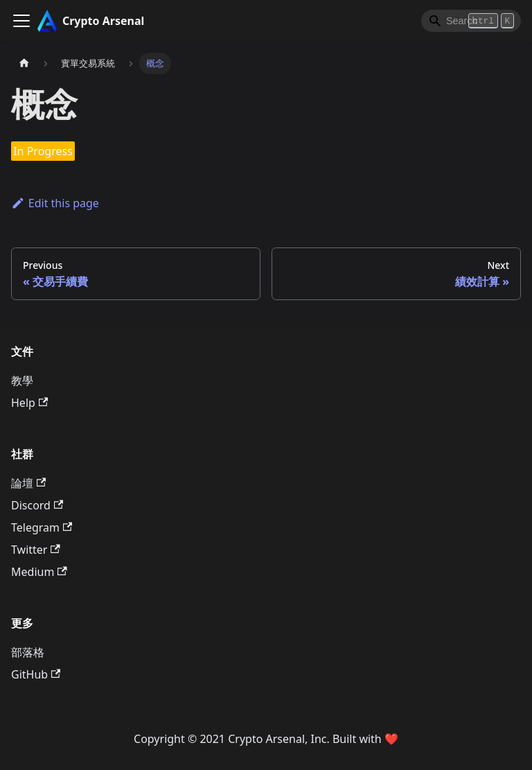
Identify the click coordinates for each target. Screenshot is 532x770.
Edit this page (55, 203)
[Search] (471, 21)
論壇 (28, 483)
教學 (22, 380)
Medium (39, 572)
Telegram (42, 527)
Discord (37, 505)
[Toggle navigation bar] (21, 21)
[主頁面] (24, 63)
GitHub (36, 674)
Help (29, 403)
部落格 (28, 652)
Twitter (36, 550)
